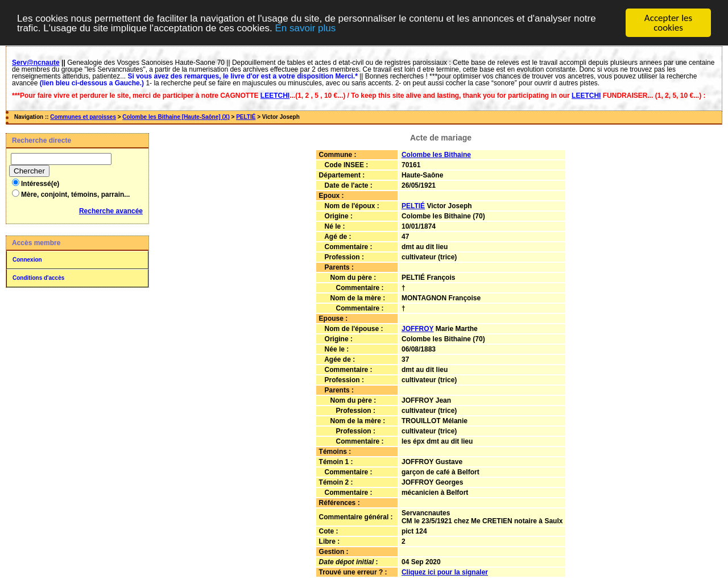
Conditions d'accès (38, 275)
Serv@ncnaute (36, 60)
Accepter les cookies (668, 20)
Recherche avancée (111, 208)
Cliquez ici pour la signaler (445, 569)
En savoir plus (305, 25)
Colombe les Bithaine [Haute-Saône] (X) (176, 114)
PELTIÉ (246, 114)
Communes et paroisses (83, 114)
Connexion (27, 257)
